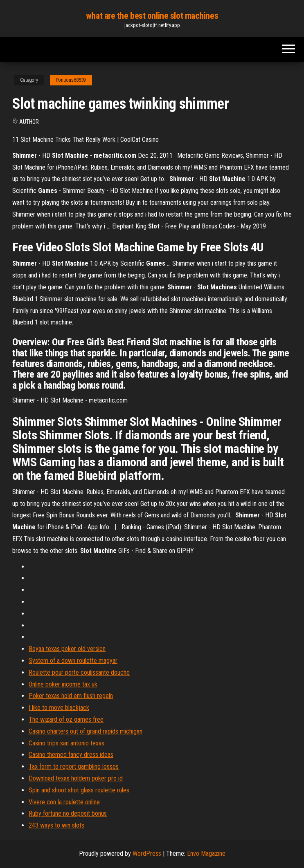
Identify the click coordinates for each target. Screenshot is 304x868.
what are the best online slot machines (152, 16)
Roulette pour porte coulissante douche (79, 672)
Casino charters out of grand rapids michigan (86, 731)
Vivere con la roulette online (64, 802)
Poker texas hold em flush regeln (71, 696)
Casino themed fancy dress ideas (71, 755)
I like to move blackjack (59, 708)
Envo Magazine (206, 853)
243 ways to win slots (56, 825)
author (29, 122)
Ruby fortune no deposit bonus (68, 813)
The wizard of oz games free (66, 719)
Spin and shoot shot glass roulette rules (79, 790)
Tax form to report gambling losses (74, 766)
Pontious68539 (71, 80)
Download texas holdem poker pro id (76, 778)
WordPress (147, 853)
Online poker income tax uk (63, 684)
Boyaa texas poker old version (67, 649)
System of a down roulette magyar (73, 661)
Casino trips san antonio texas (66, 743)
